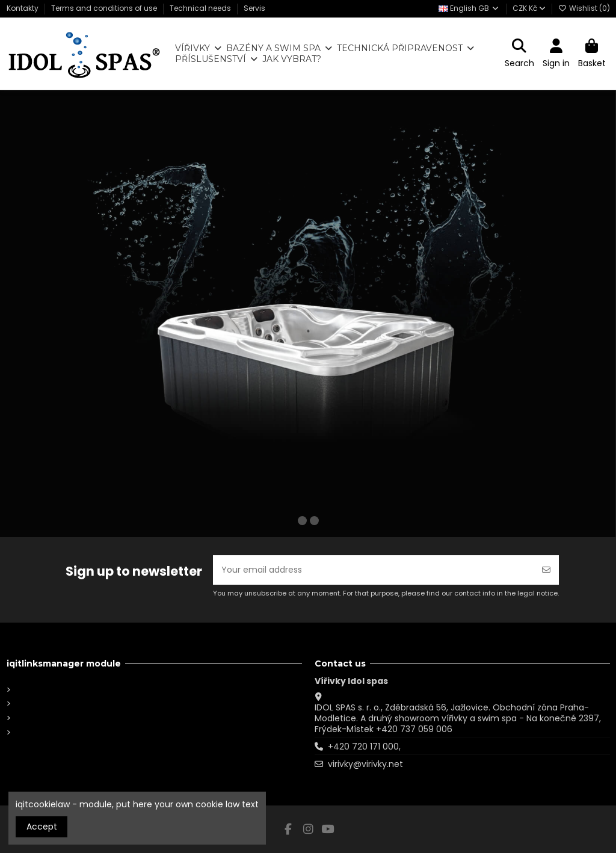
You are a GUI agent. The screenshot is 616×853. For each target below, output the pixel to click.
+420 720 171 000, (364, 747)
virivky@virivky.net (365, 764)
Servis (254, 8)
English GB (469, 8)
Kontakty (23, 8)
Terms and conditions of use (105, 8)
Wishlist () (584, 8)
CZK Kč (529, 8)
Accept (42, 827)
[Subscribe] (546, 570)
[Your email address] (374, 570)
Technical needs (201, 8)
